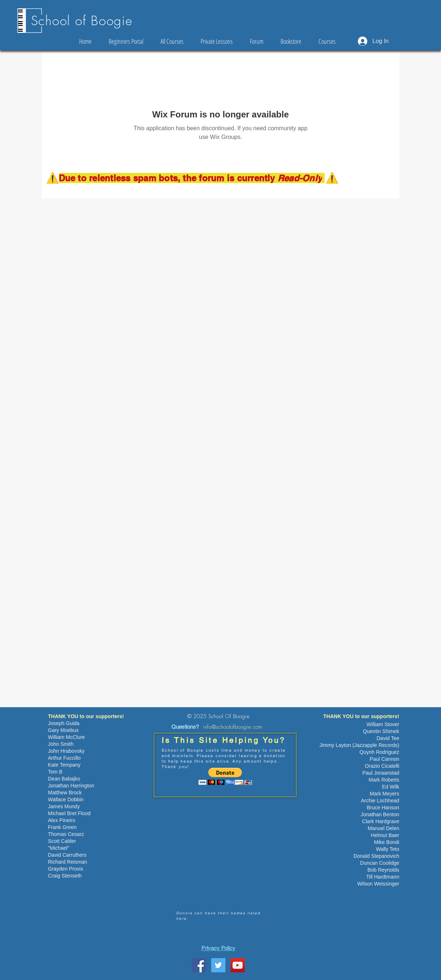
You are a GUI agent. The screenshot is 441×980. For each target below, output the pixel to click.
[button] (225, 776)
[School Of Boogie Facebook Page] (199, 965)
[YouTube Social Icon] (238, 965)
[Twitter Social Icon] (218, 965)
